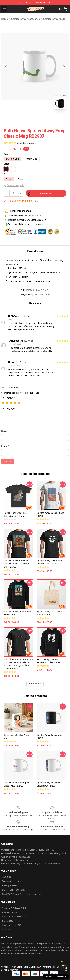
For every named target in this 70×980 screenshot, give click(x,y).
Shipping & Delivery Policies (15, 908)
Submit (8, 462)
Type (6, 154)
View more (35, 684)
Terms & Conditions (11, 881)
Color (6, 164)
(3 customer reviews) (27, 143)
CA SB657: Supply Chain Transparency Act (22, 894)
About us (6, 877)
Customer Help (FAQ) (12, 925)
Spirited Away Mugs (54, 19)
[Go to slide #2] (43, 118)
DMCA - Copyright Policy (14, 890)
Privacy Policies (10, 885)
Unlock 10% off (64, 967)
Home (4, 19)
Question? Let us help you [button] (56, 976)
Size (6, 174)
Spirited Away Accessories (25, 19)
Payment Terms (10, 912)
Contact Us (7, 921)
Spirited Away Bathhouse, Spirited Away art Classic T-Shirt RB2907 (17, 564)
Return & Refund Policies (14, 917)
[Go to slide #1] (27, 118)
